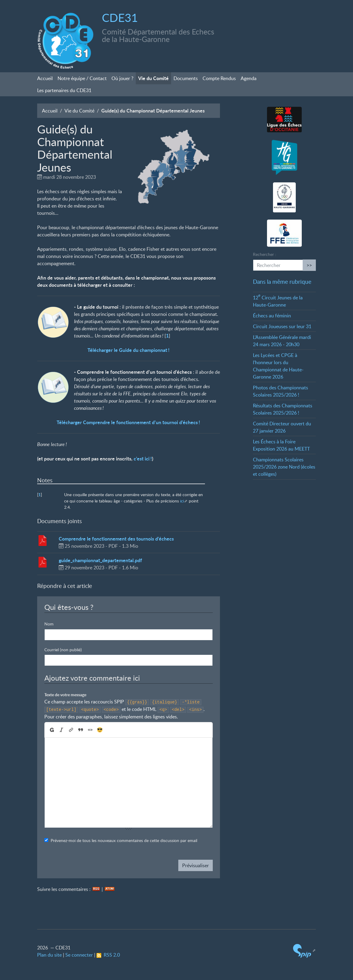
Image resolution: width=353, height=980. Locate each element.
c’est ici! (143, 459)
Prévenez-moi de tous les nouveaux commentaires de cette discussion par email (124, 840)
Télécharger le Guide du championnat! (129, 350)
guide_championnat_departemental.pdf (100, 560)
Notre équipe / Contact (82, 78)
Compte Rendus (219, 78)
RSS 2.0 (108, 955)
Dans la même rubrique (282, 282)
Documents (186, 78)
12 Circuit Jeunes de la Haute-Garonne (278, 301)
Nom (49, 624)
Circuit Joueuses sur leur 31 (282, 326)
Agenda (249, 78)
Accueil (45, 78)
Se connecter (79, 955)
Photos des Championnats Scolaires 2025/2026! (280, 391)
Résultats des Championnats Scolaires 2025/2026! (283, 409)
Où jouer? (122, 78)
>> (309, 265)
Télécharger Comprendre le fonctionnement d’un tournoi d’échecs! (128, 422)
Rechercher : (265, 254)
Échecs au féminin (272, 316)
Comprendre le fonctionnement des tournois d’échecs (116, 539)
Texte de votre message (65, 695)
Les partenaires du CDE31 (64, 90)
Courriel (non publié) (63, 650)
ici (182, 501)
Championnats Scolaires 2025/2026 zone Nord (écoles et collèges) (284, 467)
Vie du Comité (153, 78)
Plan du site (49, 955)
